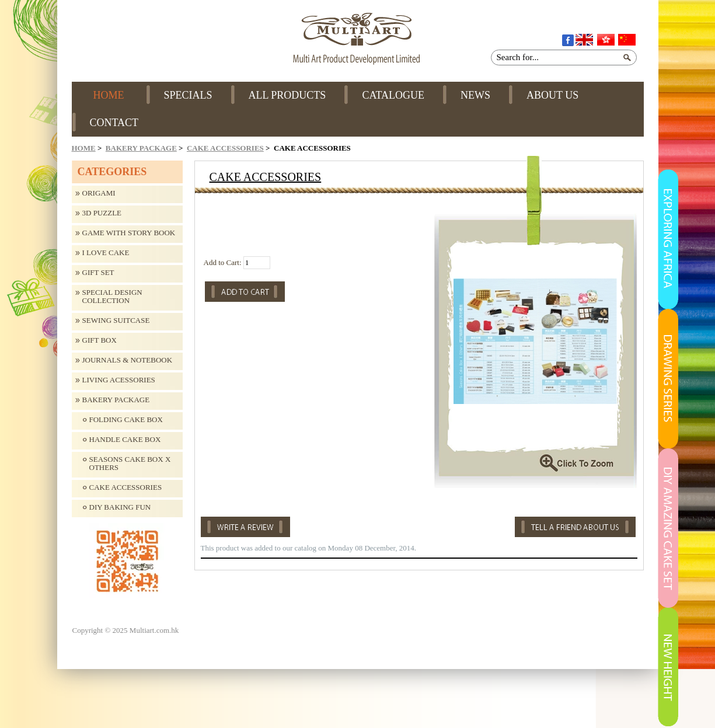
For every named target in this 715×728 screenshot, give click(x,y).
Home (84, 148)
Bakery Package (141, 148)
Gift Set (98, 273)
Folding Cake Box (126, 420)
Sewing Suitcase (116, 321)
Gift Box (100, 340)
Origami (99, 193)
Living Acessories (119, 380)
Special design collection (112, 297)
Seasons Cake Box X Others (130, 464)
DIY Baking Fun (120, 507)
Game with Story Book (129, 233)
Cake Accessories (225, 148)
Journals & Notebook (128, 360)
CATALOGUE (393, 95)
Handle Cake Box (125, 440)
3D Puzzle (102, 213)
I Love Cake (106, 253)
